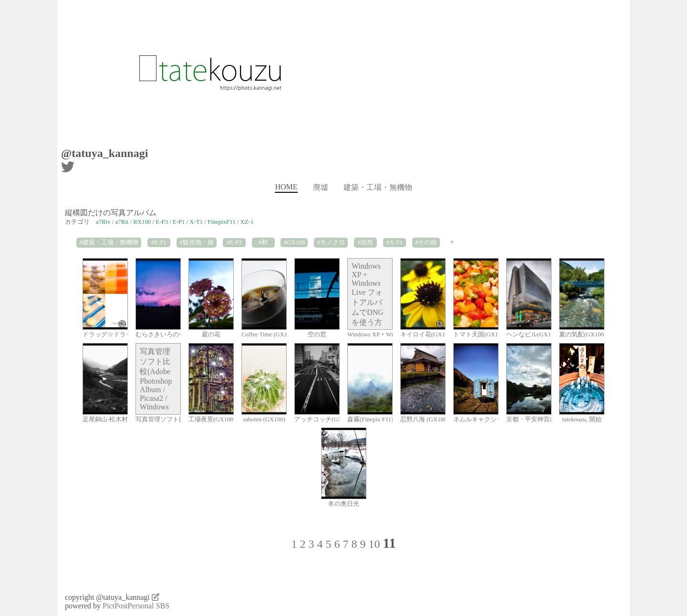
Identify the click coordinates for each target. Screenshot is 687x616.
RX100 (142, 222)
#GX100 (294, 242)
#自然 (365, 242)
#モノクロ (331, 242)
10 (374, 544)
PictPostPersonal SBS (136, 606)
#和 (263, 242)
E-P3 (162, 222)
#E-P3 (234, 242)
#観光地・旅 (196, 242)
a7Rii (122, 222)
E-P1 (179, 222)
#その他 (426, 242)
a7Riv (103, 222)
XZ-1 (247, 222)
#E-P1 (159, 242)
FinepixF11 (222, 222)
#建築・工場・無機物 (109, 242)
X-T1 (196, 222)
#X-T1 (395, 242)
